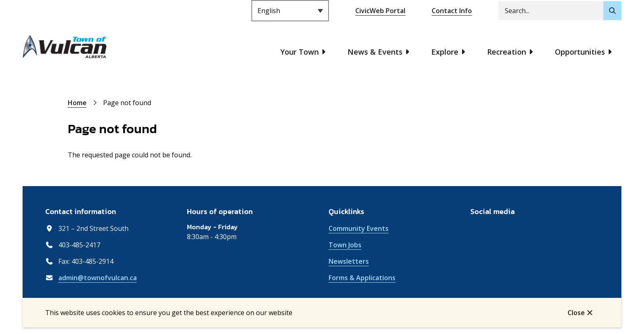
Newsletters (349, 261)
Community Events (359, 228)
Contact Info (452, 11)
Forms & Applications (362, 278)
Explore (445, 52)
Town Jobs (345, 245)
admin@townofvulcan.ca (98, 278)
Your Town (300, 52)
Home (77, 103)
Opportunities (580, 52)
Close (576, 313)
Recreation (507, 52)
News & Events (375, 52)
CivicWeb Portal (380, 11)
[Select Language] (290, 11)
